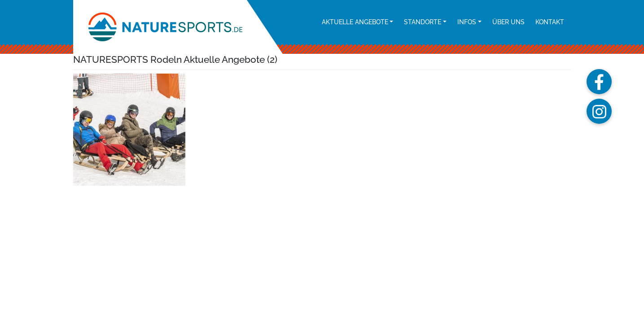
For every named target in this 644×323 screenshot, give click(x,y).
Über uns (508, 22)
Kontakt (550, 22)
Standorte (423, 22)
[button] (599, 82)
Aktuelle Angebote (355, 22)
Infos (467, 22)
